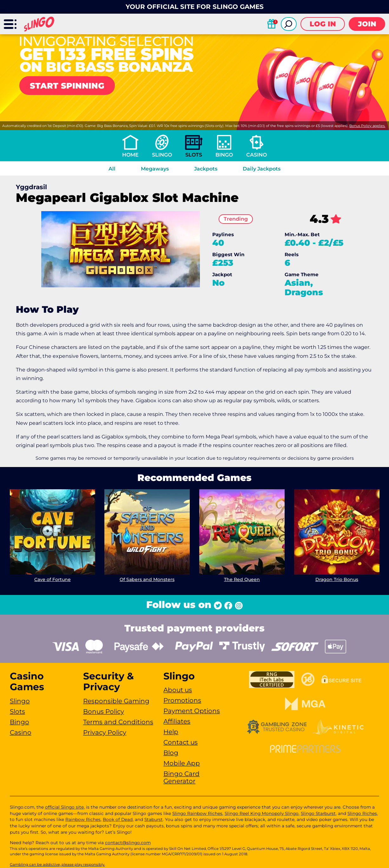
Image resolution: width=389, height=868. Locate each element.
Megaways (155, 169)
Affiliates (177, 721)
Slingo (162, 155)
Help (171, 732)
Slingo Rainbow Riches (197, 813)
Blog (171, 753)
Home (130, 155)
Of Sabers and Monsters (147, 579)
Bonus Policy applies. (367, 126)
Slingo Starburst (318, 813)
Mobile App (182, 763)
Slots (194, 155)
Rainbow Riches (83, 819)
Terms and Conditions (118, 722)
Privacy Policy (105, 732)
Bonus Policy (104, 711)
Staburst (154, 819)
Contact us (181, 742)
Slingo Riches (362, 813)
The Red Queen (242, 579)
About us (178, 690)
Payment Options (192, 711)
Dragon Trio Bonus (337, 579)
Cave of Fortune (52, 579)
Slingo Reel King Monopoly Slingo (262, 813)
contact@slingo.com (128, 843)
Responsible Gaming (116, 701)
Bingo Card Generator (181, 777)
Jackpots (206, 169)
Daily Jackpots (262, 169)
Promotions (182, 700)
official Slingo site (64, 807)
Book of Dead (118, 819)
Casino (257, 155)
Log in (323, 24)
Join (367, 24)
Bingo (224, 155)
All (112, 169)
